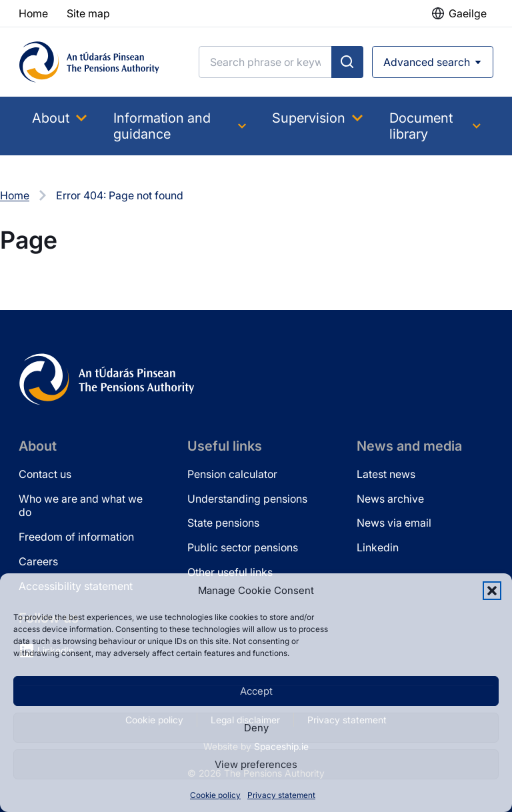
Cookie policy (215, 795)
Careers (38, 561)
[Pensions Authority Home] (89, 62)
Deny (256, 728)
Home (15, 195)
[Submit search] (347, 62)
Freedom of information (76, 537)
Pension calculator (232, 474)
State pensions (223, 523)
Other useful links (230, 572)
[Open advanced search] (433, 62)
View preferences (256, 764)
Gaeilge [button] (468, 13)
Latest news (386, 474)
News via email (394, 523)
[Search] (265, 62)
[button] (492, 591)
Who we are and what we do (81, 506)
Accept (256, 691)
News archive (390, 499)
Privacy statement (281, 795)
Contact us (45, 474)
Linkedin (378, 547)
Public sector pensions (243, 547)
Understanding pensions (247, 499)
